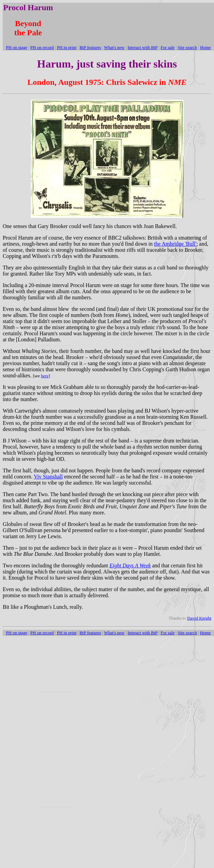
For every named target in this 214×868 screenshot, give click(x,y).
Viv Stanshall (48, 477)
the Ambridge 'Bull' (175, 244)
